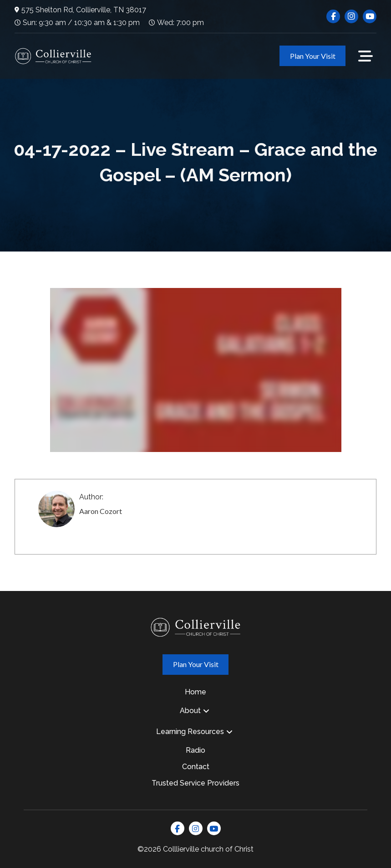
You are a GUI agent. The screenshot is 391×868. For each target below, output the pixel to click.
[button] (366, 56)
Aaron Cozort (101, 511)
